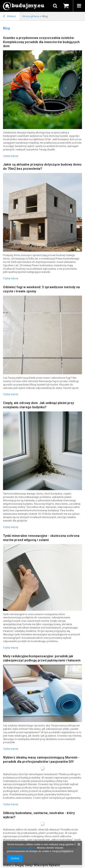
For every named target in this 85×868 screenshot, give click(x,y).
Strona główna (31, 16)
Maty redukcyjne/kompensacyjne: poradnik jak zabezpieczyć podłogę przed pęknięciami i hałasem (42, 658)
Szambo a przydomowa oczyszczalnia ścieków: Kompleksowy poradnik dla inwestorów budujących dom (41, 42)
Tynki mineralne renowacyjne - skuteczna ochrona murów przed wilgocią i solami (41, 538)
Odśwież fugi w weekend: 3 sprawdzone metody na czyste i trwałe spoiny (41, 289)
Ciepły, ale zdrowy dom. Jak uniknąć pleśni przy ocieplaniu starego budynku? (38, 405)
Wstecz (9, 17)
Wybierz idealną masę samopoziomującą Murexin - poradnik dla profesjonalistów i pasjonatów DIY (41, 760)
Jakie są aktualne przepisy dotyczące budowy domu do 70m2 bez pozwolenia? (42, 167)
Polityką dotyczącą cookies (21, 848)
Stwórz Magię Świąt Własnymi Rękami (31, 865)
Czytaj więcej (11, 156)
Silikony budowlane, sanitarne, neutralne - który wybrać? (39, 815)
